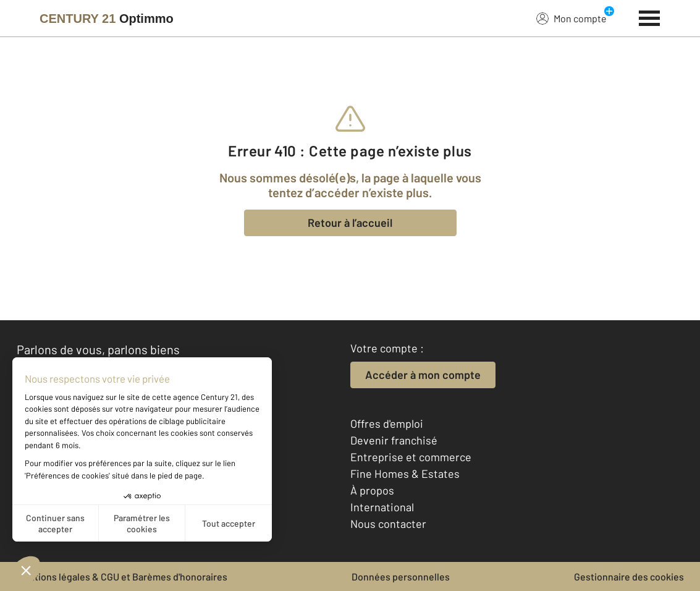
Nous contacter (388, 524)
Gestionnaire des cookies (629, 576)
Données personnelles (401, 576)
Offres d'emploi (387, 423)
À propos (372, 490)
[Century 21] (107, 19)
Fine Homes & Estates (405, 474)
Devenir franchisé (394, 440)
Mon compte (571, 18)
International (382, 507)
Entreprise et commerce (411, 457)
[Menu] (650, 17)
